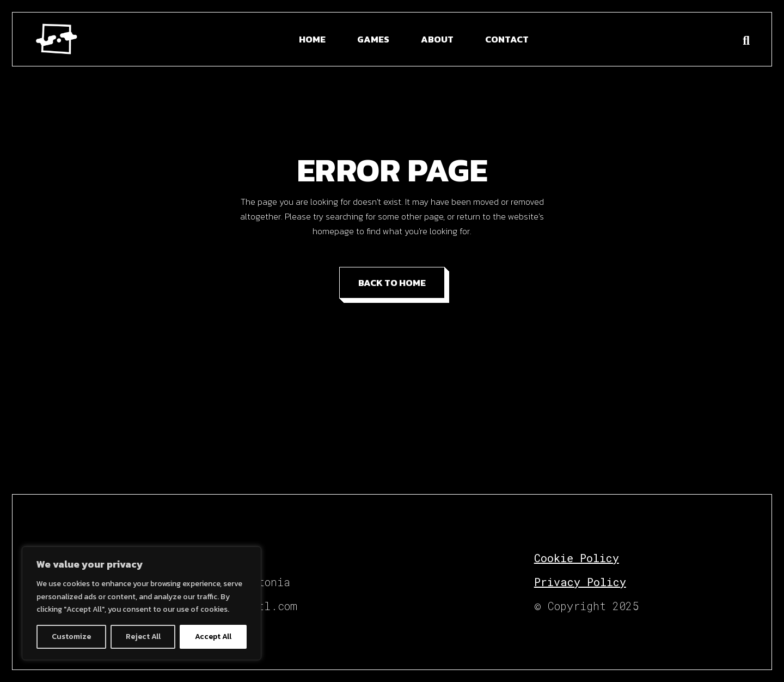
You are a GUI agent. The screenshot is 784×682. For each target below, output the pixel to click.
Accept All (213, 637)
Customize (71, 637)
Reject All (143, 637)
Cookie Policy (577, 558)
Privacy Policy (580, 582)
